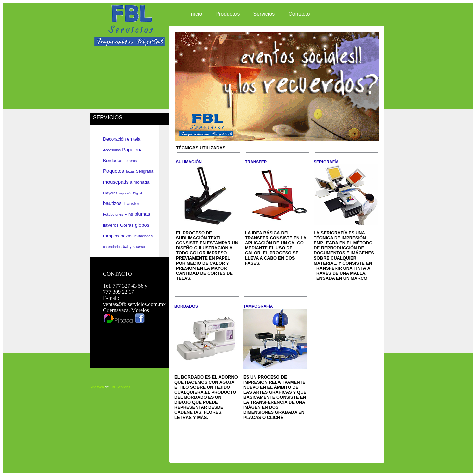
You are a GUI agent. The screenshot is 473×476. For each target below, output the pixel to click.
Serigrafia (145, 171)
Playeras (110, 193)
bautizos (112, 203)
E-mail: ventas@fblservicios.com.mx (134, 301)
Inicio (196, 14)
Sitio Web (97, 387)
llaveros (111, 225)
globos (142, 225)
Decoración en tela (122, 139)
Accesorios (112, 150)
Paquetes (114, 171)
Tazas (130, 171)
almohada (140, 182)
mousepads (116, 182)
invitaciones (143, 236)
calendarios (112, 247)
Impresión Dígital (130, 193)
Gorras (127, 225)
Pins (129, 214)
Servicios (264, 14)
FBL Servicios (120, 387)
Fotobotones (113, 214)
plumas (142, 214)
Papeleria (132, 150)
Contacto (299, 14)
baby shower (134, 247)
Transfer (131, 204)
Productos (227, 14)
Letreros (130, 161)
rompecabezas (118, 236)
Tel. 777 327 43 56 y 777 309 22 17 (125, 289)
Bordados (113, 161)
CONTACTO (118, 274)
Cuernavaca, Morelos (126, 310)
